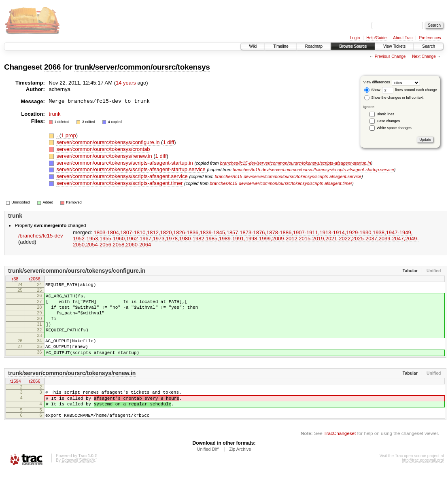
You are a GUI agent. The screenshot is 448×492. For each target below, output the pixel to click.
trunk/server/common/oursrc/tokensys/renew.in (72, 388)
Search (429, 46)
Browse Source (353, 46)
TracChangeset (340, 454)
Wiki (253, 46)
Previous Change (390, 56)
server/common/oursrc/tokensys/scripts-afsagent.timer (120, 183)
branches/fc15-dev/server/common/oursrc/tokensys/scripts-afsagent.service (288, 176)
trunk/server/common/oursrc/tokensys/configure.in (77, 271)
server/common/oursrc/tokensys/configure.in (109, 142)
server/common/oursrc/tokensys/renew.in (105, 156)
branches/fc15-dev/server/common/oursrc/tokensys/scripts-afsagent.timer (281, 183)
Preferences (430, 38)
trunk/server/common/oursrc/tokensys (142, 67)
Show (372, 90)
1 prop (69, 135)
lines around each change (410, 90)
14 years (126, 83)
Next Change (424, 56)
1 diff (168, 142)
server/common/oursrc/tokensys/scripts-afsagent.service (123, 176)
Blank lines (386, 114)
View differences (377, 82)
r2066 (34, 279)
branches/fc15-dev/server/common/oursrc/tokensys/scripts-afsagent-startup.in (296, 163)
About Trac (403, 38)
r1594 (15, 396)
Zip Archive (240, 470)
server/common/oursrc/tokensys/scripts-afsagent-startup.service (132, 169)
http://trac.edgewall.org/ (423, 481)
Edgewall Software (78, 481)
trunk (55, 114)
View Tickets (394, 46)
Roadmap (314, 46)
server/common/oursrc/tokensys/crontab (103, 149)
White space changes (394, 128)
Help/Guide (376, 38)
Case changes (389, 121)
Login (355, 38)
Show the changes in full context (394, 98)
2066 (52, 67)
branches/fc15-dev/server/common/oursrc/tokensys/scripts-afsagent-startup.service (313, 170)
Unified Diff (208, 470)
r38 (15, 279)
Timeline (281, 46)
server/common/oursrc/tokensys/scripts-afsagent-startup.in (125, 163)
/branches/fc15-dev (41, 236)
